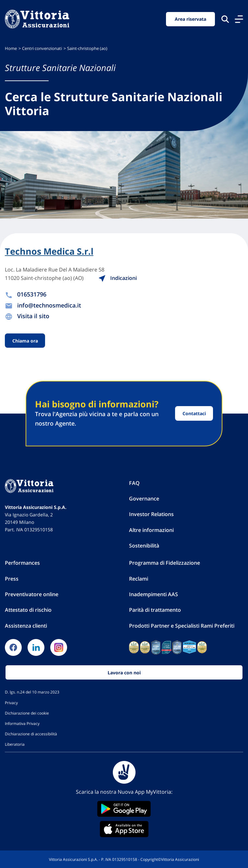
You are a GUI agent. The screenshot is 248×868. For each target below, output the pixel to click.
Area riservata (190, 19)
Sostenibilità (144, 546)
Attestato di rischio (28, 610)
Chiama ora (25, 341)
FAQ (134, 483)
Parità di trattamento (155, 610)
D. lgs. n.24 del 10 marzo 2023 (32, 692)
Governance (144, 499)
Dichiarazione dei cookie (27, 713)
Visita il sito (33, 316)
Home (11, 48)
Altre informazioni (151, 530)
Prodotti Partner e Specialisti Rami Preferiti (182, 626)
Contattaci (194, 413)
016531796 (32, 294)
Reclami (139, 579)
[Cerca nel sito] (225, 19)
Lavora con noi (124, 673)
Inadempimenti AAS (154, 594)
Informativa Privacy (22, 723)
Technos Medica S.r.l (49, 251)
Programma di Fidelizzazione (165, 563)
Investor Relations (151, 514)
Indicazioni (118, 278)
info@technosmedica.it (49, 305)
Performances (22, 563)
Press (12, 579)
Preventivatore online (32, 594)
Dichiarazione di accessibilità (31, 734)
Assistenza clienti (26, 626)
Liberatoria (15, 744)
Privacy (11, 703)
